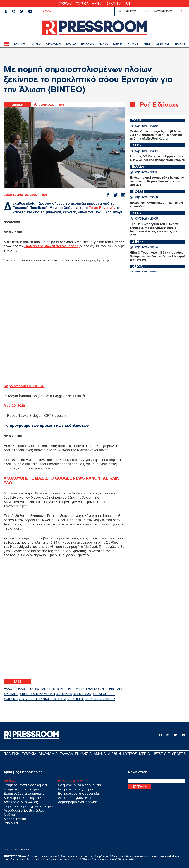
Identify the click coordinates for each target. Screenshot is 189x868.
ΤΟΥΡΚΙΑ (82, 4)
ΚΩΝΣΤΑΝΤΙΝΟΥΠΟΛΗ (38, 693)
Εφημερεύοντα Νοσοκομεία (25, 784)
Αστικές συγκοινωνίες (21, 801)
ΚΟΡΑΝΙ (118, 688)
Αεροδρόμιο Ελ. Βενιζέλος (24, 809)
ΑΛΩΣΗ (11, 688)
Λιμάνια (9, 814)
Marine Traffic (15, 818)
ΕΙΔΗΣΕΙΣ (77, 698)
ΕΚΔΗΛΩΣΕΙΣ (105, 693)
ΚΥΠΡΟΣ (133, 44)
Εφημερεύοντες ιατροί (21, 788)
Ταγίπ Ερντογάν (102, 208)
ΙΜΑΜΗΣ (12, 693)
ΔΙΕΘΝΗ (118, 44)
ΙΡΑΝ (128, 4)
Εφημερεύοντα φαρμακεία (24, 792)
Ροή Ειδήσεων (159, 105)
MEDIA (147, 44)
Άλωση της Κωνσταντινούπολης (52, 245)
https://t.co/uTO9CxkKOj (25, 385)
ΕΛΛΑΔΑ (71, 44)
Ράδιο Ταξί (12, 822)
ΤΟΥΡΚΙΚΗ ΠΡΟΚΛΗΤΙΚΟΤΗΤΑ (44, 698)
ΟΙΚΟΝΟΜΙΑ (53, 44)
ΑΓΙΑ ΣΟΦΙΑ (100, 688)
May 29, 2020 (14, 405)
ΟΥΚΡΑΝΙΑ (65, 4)
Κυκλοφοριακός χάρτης (22, 797)
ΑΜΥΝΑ (97, 4)
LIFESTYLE (163, 44)
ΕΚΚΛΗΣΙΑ (113, 4)
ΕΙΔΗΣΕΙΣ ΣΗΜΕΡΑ (102, 698)
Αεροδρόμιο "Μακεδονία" (78, 801)
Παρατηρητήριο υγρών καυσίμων (29, 805)
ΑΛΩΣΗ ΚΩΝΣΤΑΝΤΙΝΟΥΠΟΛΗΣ (44, 688)
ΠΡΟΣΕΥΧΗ (79, 688)
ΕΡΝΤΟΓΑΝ (84, 693)
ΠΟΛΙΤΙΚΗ (19, 44)
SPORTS (180, 44)
